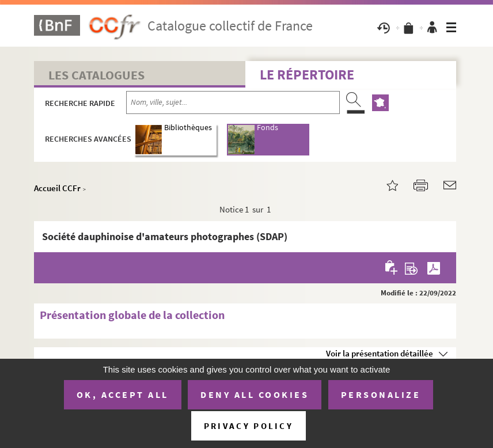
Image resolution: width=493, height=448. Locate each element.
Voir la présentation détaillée (380, 353)
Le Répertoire (307, 75)
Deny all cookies (255, 394)
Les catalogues (96, 75)
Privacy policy (249, 426)
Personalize (381, 394)
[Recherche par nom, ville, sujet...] (233, 102)
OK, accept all (123, 394)
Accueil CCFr (57, 188)
